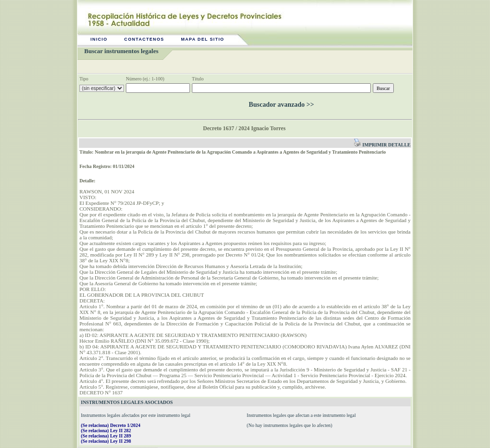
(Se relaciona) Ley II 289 (106, 436)
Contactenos (145, 39)
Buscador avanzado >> (281, 105)
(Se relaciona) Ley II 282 (106, 431)
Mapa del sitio (203, 39)
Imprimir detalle (382, 145)
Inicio (99, 39)
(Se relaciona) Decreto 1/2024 (111, 425)
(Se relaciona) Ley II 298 (106, 441)
